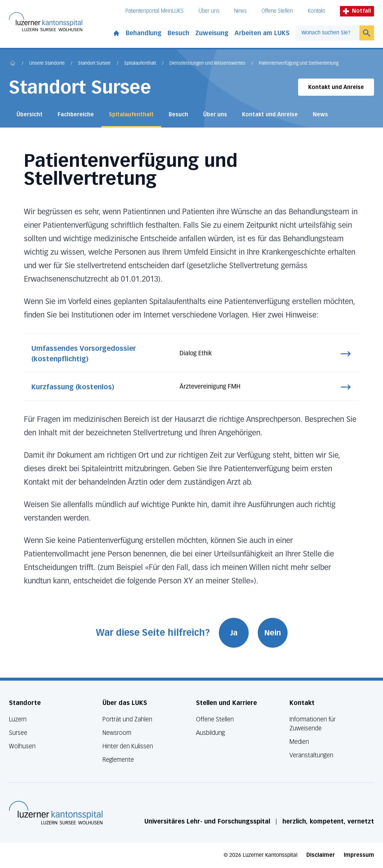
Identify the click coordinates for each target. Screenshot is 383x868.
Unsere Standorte (47, 64)
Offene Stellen (277, 11)
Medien (299, 742)
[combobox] (327, 33)
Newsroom (117, 733)
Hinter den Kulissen (128, 746)
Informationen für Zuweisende (312, 724)
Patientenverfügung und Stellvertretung (299, 64)
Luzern (18, 719)
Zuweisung (212, 33)
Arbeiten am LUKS (262, 33)
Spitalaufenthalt (140, 64)
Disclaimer (321, 855)
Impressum (359, 855)
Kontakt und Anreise (336, 87)
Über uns (209, 11)
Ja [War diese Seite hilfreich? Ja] (234, 633)
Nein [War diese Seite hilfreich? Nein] (273, 633)
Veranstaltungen (311, 755)
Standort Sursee (94, 64)
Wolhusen (22, 746)
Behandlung (144, 33)
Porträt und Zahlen (127, 719)
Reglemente (118, 760)
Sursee (18, 733)
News (240, 11)
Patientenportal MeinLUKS (154, 11)
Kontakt (316, 11)
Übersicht (30, 115)
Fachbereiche (76, 115)
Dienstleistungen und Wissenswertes (207, 64)
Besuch (178, 33)
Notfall (357, 11)
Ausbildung (210, 733)
